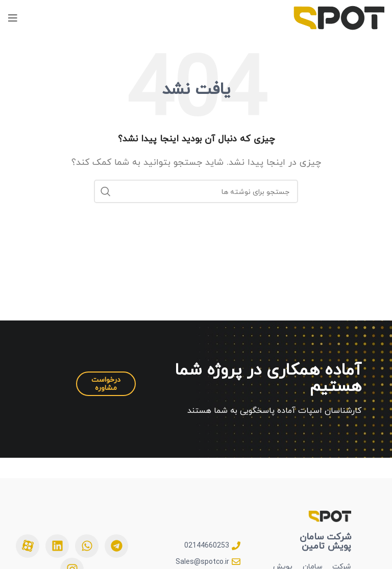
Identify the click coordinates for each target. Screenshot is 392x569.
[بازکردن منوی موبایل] (13, 18)
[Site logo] (339, 17)
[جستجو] (196, 191)
